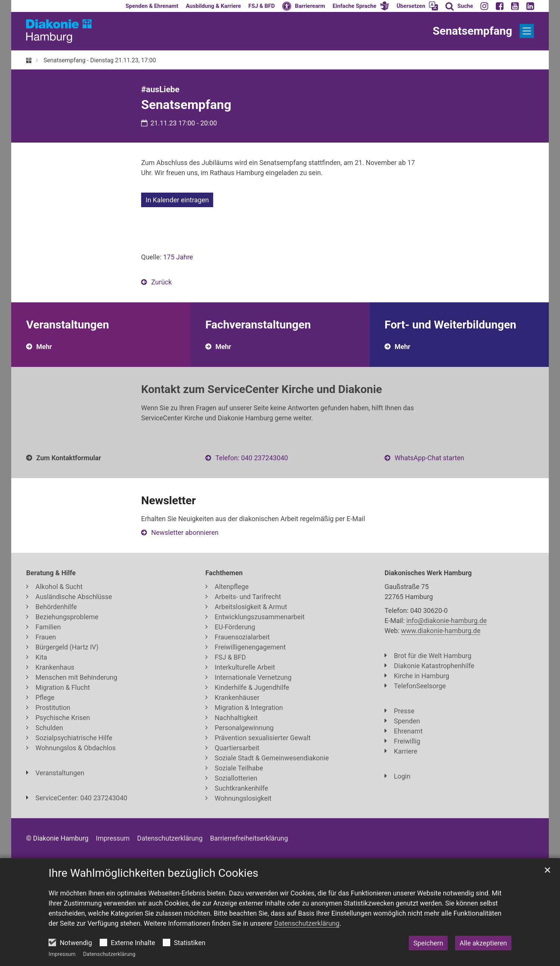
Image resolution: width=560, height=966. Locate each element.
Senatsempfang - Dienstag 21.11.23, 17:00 (99, 60)
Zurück (161, 282)
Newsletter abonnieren (185, 532)
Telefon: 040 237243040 (252, 458)
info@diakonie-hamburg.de (447, 621)
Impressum (62, 954)
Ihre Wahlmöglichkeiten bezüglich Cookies (153, 873)
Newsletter (168, 500)
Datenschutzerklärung (109, 954)
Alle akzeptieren (483, 943)
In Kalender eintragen (177, 200)
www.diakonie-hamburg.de (441, 631)
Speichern (428, 943)
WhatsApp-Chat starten (429, 458)
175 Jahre (178, 257)
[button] (361, 6)
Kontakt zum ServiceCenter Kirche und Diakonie (262, 389)
